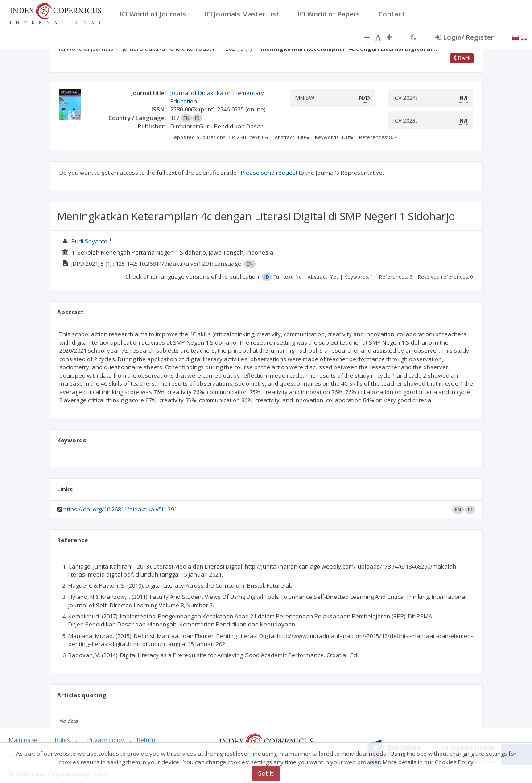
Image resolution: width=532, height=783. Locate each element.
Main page (23, 740)
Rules (62, 740)
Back (462, 58)
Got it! (266, 773)
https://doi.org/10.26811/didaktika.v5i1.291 (120, 509)
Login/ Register (464, 37)
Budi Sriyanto (89, 241)
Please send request (269, 173)
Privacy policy (106, 740)
